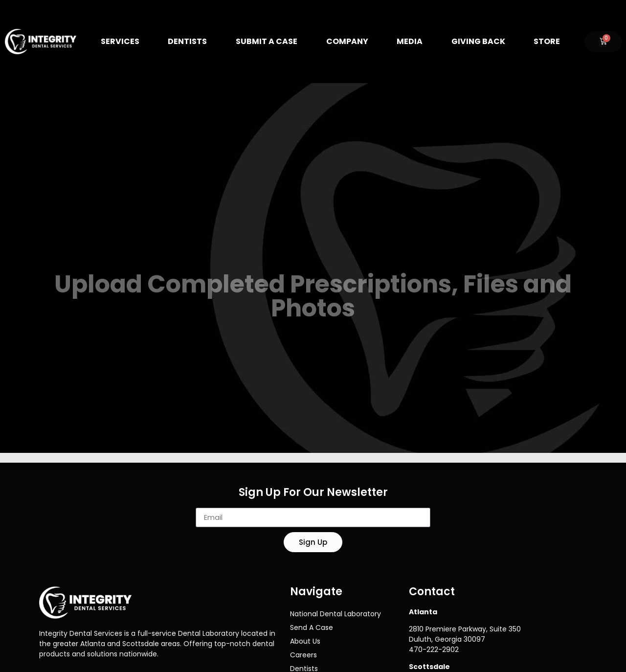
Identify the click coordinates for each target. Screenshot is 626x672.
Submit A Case (267, 41)
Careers (303, 655)
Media (410, 41)
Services (120, 41)
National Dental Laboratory (335, 614)
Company (347, 41)
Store (547, 41)
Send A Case (312, 627)
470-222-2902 (434, 650)
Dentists (187, 41)
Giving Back (478, 41)
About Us (305, 641)
